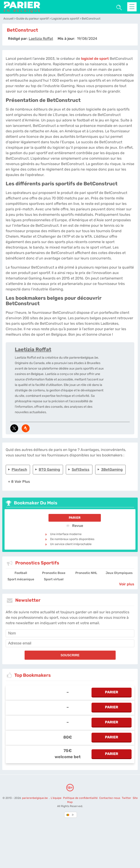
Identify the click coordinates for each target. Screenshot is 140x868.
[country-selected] (68, 815)
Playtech (19, 469)
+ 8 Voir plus (19, 482)
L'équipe (56, 798)
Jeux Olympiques (119, 573)
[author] (41, 39)
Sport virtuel (54, 579)
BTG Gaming (49, 469)
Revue (75, 526)
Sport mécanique (21, 579)
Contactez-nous (110, 798)
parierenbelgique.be (35, 798)
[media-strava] (26, 428)
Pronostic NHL (86, 573)
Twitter (126, 798)
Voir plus (127, 584)
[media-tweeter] (14, 428)
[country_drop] (74, 815)
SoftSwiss (81, 469)
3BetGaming (112, 469)
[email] (70, 643)
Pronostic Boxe (54, 573)
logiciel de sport (95, 59)
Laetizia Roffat (33, 349)
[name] (70, 633)
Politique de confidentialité (81, 798)
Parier (75, 518)
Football (21, 573)
